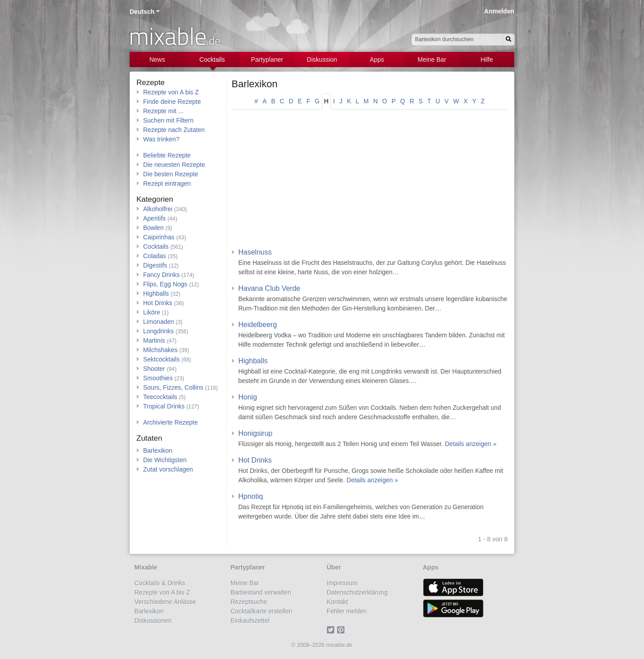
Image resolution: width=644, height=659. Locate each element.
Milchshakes (160, 350)
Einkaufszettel (250, 621)
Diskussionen (153, 621)
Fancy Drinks (161, 275)
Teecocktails (160, 397)
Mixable (146, 567)
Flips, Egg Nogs (165, 284)
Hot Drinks (255, 460)
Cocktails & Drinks (160, 583)
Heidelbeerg (258, 325)
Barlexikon (255, 84)
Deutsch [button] (142, 12)
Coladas (155, 256)
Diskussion (322, 60)
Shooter (154, 369)
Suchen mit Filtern (168, 120)
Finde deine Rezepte (172, 102)
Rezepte (150, 83)
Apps (377, 60)
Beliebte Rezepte (167, 155)
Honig (248, 397)
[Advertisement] (370, 182)
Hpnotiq (251, 496)
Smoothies (158, 378)
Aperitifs (155, 218)
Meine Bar (432, 60)
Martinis (154, 340)
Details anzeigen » (471, 444)
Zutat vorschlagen (168, 469)
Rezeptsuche (249, 602)
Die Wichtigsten (165, 460)
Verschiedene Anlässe (165, 602)
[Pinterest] (342, 630)
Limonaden (159, 322)
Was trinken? (161, 139)
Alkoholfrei (158, 209)
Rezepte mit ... (163, 111)
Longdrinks (159, 331)
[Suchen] (508, 40)
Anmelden (499, 11)
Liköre (152, 312)
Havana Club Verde (269, 288)
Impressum (342, 583)
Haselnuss (255, 252)
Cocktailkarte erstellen (262, 611)
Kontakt (337, 602)
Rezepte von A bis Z (171, 92)
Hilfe (487, 60)
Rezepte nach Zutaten (174, 130)
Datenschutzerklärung (357, 592)
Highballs (253, 361)
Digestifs (155, 265)
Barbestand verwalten (261, 592)
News (157, 60)
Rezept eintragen (167, 183)
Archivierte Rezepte (170, 422)
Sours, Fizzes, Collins (173, 387)
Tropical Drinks (164, 406)
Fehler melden (347, 611)
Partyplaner (267, 60)
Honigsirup (255, 433)
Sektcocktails (161, 359)
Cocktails (212, 60)
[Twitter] (332, 630)
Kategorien (155, 199)
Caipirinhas (159, 237)
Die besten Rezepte (171, 174)
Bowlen (153, 228)
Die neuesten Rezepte (174, 165)
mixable (175, 36)
